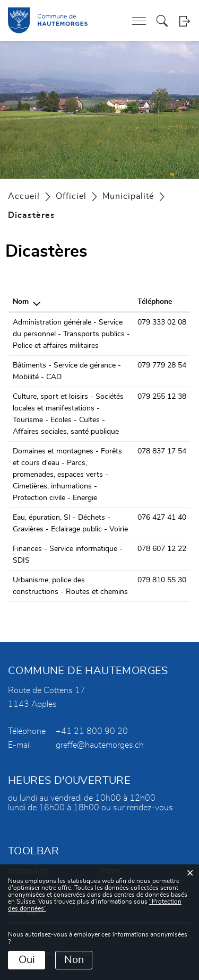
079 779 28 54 (162, 365)
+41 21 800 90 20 (92, 731)
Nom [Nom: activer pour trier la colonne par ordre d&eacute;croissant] (21, 302)
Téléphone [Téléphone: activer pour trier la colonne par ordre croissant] (155, 302)
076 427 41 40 (162, 518)
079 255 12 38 (162, 397)
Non (74, 960)
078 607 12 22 (162, 549)
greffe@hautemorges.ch (100, 745)
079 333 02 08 (162, 322)
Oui (27, 960)
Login (184, 21)
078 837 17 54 (162, 451)
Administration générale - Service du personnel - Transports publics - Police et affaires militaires (71, 334)
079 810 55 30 (162, 580)
